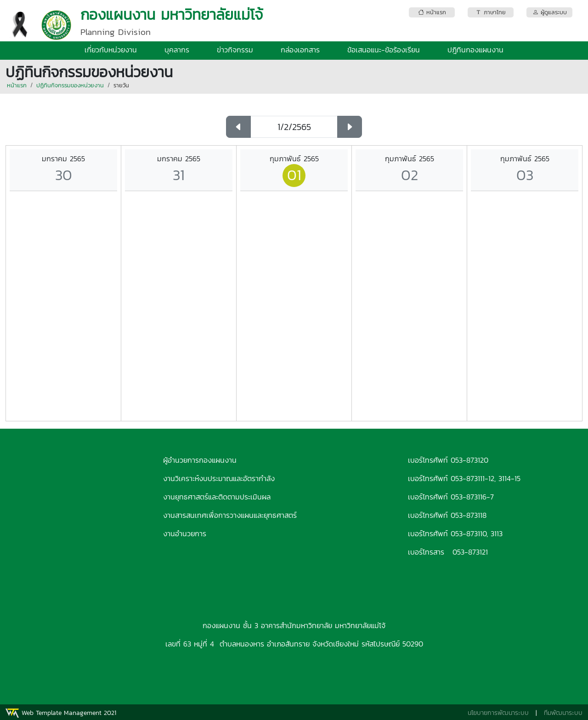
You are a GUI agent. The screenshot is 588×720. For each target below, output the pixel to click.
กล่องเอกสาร (300, 50)
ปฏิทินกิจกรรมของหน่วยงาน (70, 85)
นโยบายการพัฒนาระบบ (498, 713)
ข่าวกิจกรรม (235, 50)
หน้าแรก (17, 85)
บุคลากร (177, 50)
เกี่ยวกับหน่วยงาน (111, 50)
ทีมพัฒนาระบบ (563, 713)
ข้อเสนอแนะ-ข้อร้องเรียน (384, 50)
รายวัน (121, 85)
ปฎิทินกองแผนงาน (475, 50)
